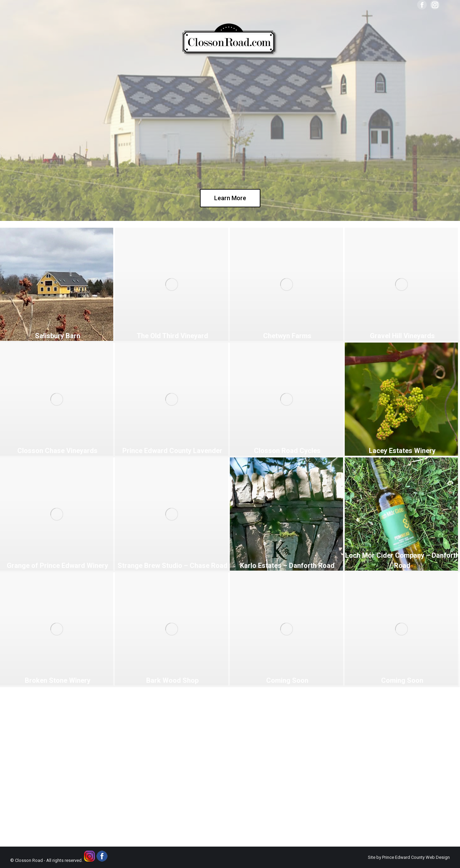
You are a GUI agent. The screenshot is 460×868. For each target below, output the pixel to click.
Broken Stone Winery (58, 680)
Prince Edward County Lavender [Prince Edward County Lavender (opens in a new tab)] (172, 451)
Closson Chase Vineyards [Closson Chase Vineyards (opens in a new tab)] (57, 451)
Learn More (230, 198)
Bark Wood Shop (172, 680)
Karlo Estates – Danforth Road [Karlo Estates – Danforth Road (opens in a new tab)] (287, 566)
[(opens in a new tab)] (57, 284)
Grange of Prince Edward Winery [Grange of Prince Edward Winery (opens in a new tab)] (57, 566)
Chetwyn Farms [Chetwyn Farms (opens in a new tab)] (287, 336)
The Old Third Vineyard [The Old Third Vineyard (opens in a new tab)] (172, 336)
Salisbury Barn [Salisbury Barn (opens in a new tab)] (58, 336)
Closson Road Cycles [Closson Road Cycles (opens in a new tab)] (287, 451)
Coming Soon (287, 680)
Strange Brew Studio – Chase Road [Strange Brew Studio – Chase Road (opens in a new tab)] (173, 566)
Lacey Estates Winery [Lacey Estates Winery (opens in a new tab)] (402, 451)
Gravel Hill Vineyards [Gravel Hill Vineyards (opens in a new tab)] (402, 336)
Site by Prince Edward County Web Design (409, 857)
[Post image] (57, 629)
